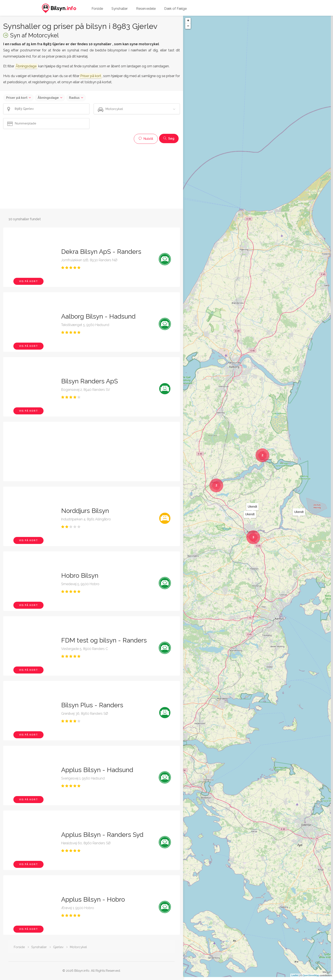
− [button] (188, 26)
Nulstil (146, 139)
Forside (97, 9)
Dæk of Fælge (175, 9)
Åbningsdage (48, 98)
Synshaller (120, 9)
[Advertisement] (92, 176)
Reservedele (146, 9)
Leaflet (295, 978)
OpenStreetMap (311, 978)
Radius (74, 98)
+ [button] (188, 21)
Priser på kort (17, 98)
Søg (169, 138)
